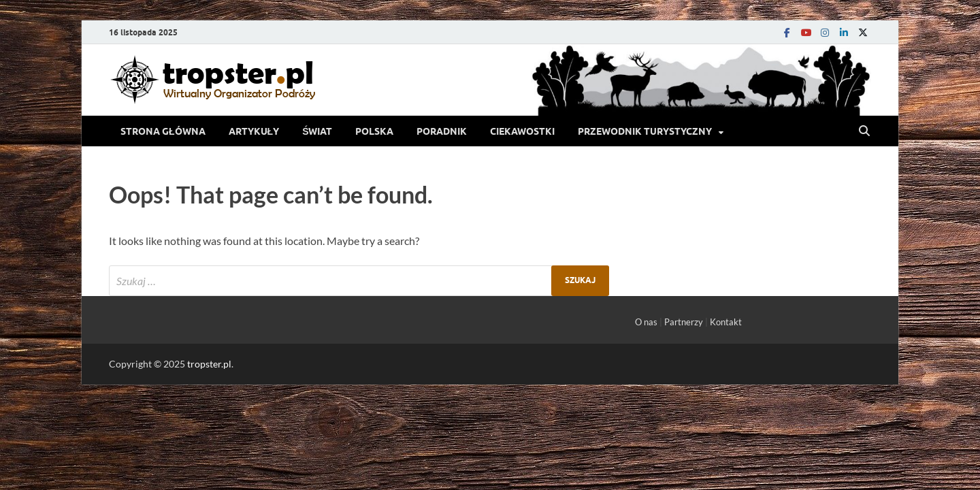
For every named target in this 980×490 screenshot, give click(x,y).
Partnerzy (684, 322)
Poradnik (442, 131)
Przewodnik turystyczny (645, 131)
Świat (317, 131)
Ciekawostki (522, 131)
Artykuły (254, 131)
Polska (374, 131)
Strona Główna (163, 131)
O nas (646, 322)
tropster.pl (209, 364)
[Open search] (864, 131)
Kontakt (726, 322)
